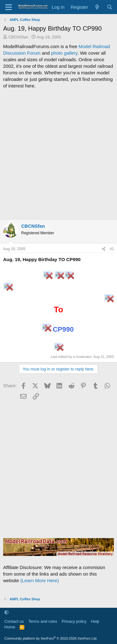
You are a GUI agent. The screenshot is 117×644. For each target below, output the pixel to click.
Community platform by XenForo (51, 638)
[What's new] (97, 7)
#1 (112, 249)
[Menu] (9, 7)
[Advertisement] (58, 154)
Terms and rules (43, 621)
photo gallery (64, 53)
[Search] (110, 7)
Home (10, 627)
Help (95, 621)
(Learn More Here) (39, 580)
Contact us (14, 621)
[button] (6, 612)
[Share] (104, 249)
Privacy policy (74, 621)
